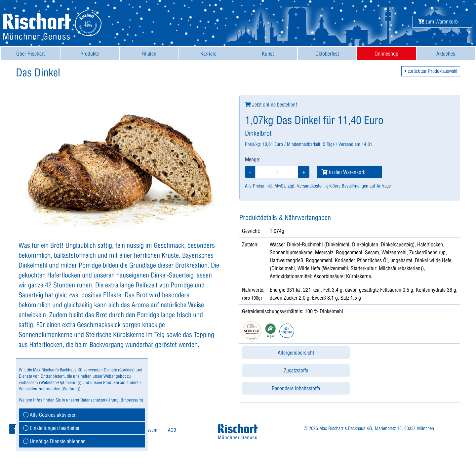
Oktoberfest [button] (327, 54)
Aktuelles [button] (446, 54)
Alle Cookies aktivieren (50, 415)
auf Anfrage (380, 186)
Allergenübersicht (296, 353)
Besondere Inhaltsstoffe (296, 388)
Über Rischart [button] (30, 54)
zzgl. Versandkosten (306, 186)
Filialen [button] (149, 54)
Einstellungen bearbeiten (52, 428)
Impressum (132, 400)
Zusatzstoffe (296, 370)
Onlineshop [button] (386, 54)
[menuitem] (30, 54)
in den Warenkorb (344, 172)
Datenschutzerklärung (99, 400)
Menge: (253, 159)
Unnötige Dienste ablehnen (54, 441)
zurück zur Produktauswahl (431, 71)
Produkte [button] (90, 54)
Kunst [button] (268, 54)
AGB (172, 430)
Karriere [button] (208, 54)
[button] (438, 21)
